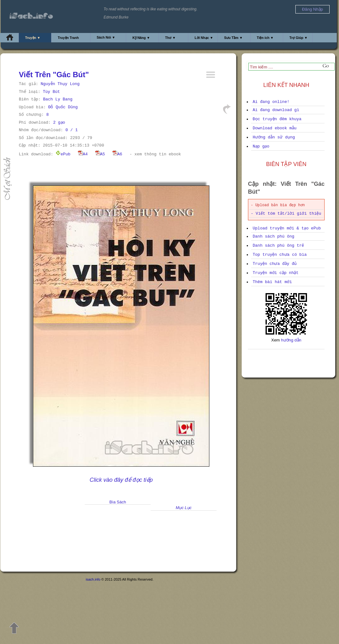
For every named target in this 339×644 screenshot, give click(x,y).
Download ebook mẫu (275, 128)
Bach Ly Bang (58, 99)
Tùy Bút (51, 92)
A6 (117, 154)
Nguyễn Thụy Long (60, 84)
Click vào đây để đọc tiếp (121, 480)
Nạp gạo (261, 146)
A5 (100, 154)
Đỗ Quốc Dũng (63, 107)
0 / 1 (71, 130)
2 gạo (59, 123)
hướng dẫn (291, 340)
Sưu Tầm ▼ (233, 38)
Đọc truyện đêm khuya (277, 119)
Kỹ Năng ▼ (141, 38)
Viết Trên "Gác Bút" (54, 75)
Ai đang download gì (276, 110)
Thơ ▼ (170, 38)
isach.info (93, 579)
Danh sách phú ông (274, 236)
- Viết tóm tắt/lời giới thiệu (286, 214)
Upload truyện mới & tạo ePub (287, 228)
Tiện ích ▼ (265, 38)
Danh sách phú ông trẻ (278, 246)
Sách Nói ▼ (106, 37)
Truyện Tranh (68, 38)
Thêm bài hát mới (272, 282)
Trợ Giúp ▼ (299, 38)
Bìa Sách (118, 502)
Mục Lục (184, 508)
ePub (63, 154)
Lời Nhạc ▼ (204, 38)
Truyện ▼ (33, 38)
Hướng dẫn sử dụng (274, 137)
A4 (83, 154)
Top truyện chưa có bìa (280, 255)
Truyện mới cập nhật (276, 273)
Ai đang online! (271, 102)
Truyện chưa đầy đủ (275, 264)
